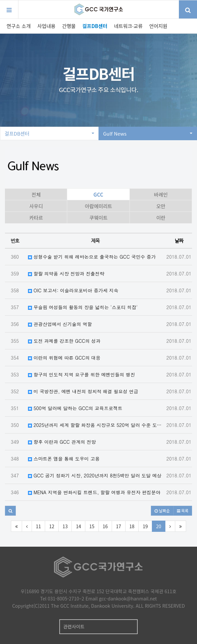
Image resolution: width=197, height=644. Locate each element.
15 (92, 526)
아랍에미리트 (99, 206)
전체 (36, 194)
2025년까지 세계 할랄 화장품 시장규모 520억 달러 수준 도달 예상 (97, 425)
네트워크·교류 (128, 26)
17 (119, 526)
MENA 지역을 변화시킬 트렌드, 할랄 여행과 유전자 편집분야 (94, 492)
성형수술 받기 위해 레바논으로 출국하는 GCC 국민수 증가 (92, 257)
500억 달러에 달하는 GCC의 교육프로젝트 (75, 408)
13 (65, 526)
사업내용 (46, 26)
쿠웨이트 (98, 218)
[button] (10, 511)
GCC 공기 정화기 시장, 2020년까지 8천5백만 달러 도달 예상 (95, 475)
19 (145, 526)
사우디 (36, 206)
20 (159, 526)
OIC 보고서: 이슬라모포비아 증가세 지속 (73, 290)
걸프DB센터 (95, 26)
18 (132, 526)
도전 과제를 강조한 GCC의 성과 (64, 341)
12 (52, 526)
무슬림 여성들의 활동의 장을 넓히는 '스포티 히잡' (83, 307)
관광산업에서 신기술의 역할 (60, 324)
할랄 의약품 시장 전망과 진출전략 (66, 274)
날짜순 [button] (162, 511)
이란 (161, 218)
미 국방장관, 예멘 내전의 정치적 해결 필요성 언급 (83, 391)
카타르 (36, 218)
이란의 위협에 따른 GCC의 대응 (64, 358)
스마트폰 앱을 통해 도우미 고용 (64, 459)
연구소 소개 (19, 26)
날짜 (179, 241)
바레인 (161, 194)
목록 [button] (183, 511)
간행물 (69, 26)
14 (78, 526)
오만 (161, 206)
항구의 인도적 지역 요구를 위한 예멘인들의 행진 (82, 374)
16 (105, 526)
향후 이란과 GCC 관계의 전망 (62, 442)
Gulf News (148, 133)
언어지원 (158, 26)
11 (39, 526)
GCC (98, 194)
